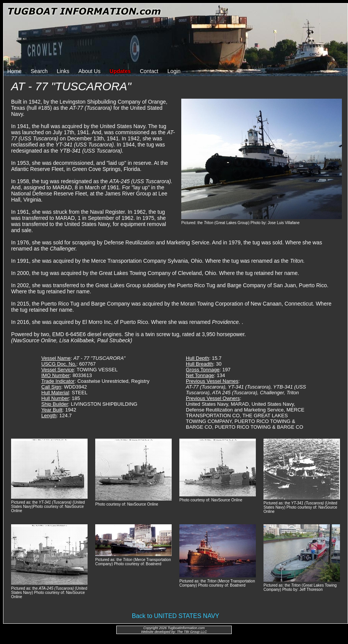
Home (14, 71)
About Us (89, 71)
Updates (120, 71)
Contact (149, 71)
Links (63, 71)
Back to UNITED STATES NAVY (176, 616)
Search (39, 71)
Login (174, 71)
